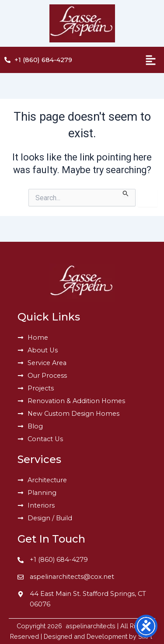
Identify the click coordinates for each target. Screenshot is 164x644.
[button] (129, 60)
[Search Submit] (126, 193)
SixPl (146, 636)
